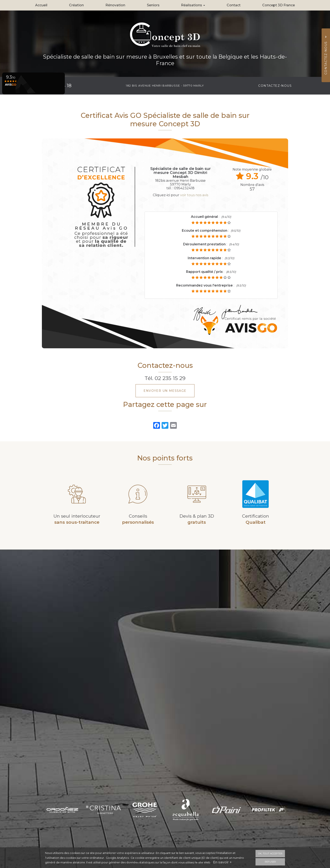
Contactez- (275, 86)
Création (76, 5)
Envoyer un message (165, 391)
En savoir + (222, 862)
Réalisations (193, 5)
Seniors (153, 5)
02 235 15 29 (170, 378)
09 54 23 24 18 (55, 85)
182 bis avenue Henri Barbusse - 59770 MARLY (165, 86)
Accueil (41, 5)
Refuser (270, 862)
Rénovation (115, 5)
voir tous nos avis (194, 195)
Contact (234, 5)
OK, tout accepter (270, 854)
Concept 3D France (279, 5)
